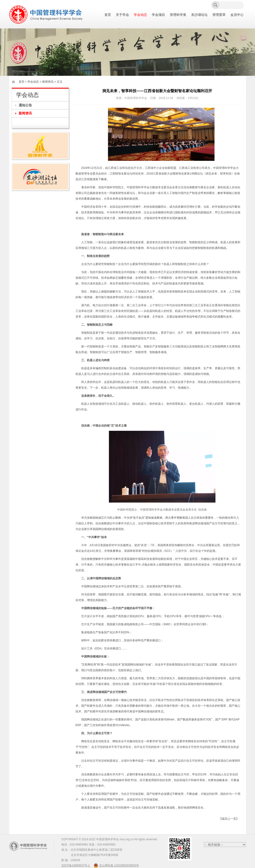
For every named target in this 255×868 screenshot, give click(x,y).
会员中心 (237, 15)
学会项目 (158, 15)
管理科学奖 (178, 15)
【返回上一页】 (229, 819)
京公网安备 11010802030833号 (116, 865)
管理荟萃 (219, 15)
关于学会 (122, 15)
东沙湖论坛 (199, 15)
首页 (108, 15)
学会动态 (140, 15)
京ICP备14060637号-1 (76, 865)
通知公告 (25, 105)
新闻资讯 (25, 113)
